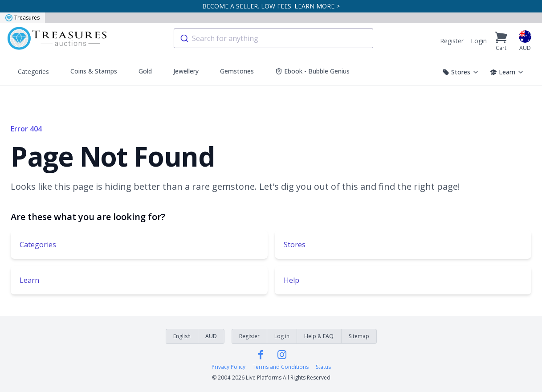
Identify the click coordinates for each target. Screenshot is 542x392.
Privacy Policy (228, 367)
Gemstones (237, 71)
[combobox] (273, 38)
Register (452, 41)
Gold (145, 71)
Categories (33, 71)
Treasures (22, 18)
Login (479, 41)
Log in (282, 336)
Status (323, 367)
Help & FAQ (319, 336)
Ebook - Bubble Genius (312, 71)
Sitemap (359, 336)
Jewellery (186, 71)
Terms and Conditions (281, 367)
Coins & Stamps (94, 71)
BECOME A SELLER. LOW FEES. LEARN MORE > (271, 6)
